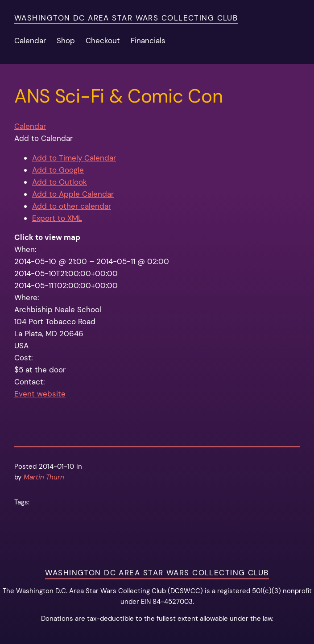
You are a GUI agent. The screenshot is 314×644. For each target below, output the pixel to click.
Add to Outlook (60, 182)
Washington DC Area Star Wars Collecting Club (126, 18)
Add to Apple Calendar (73, 194)
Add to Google (58, 170)
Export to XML (57, 218)
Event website (40, 394)
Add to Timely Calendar (74, 158)
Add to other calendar (72, 206)
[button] (43, 138)
